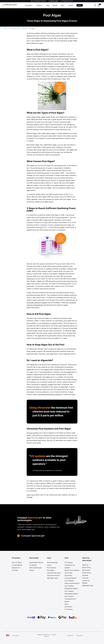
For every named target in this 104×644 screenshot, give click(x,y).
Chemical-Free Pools (54, 573)
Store (80, 5)
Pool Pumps (69, 573)
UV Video (15, 570)
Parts (66, 604)
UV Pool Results (17, 565)
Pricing (32, 570)
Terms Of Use (70, 636)
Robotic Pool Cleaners (72, 570)
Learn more (31, 495)
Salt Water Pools (52, 578)
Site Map (85, 575)
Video (48, 5)
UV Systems (29, 5)
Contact (71, 5)
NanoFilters (68, 607)
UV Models (33, 565)
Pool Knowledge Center (14, 29)
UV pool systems (33, 433)
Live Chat (85, 578)
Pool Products (52, 568)
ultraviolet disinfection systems (50, 394)
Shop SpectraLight (36, 568)
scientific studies (47, 385)
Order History (87, 573)
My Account (86, 570)
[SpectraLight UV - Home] (9, 6)
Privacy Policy (80, 636)
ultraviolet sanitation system (37, 303)
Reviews (55, 5)
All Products (69, 609)
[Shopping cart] (99, 5)
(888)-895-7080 (88, 586)
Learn (63, 5)
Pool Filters (68, 575)
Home (5, 29)
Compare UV (16, 568)
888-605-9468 (54, 1)
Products (40, 5)
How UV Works (17, 562)
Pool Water (24, 29)
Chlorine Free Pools (53, 575)
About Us (85, 565)
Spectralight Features (36, 562)
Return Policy (87, 568)
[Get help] (95, 5)
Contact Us (86, 581)
